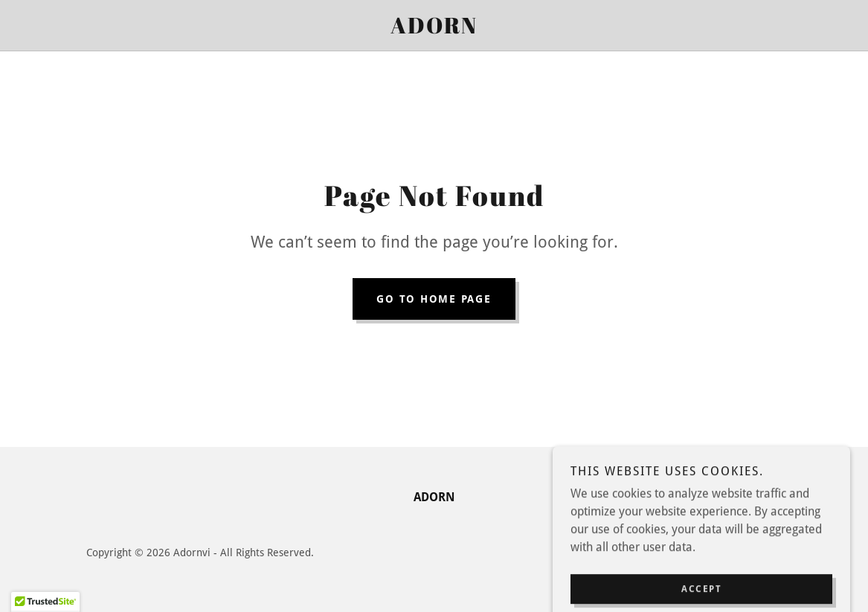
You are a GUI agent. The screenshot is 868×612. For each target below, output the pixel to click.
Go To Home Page (434, 299)
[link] (434, 29)
